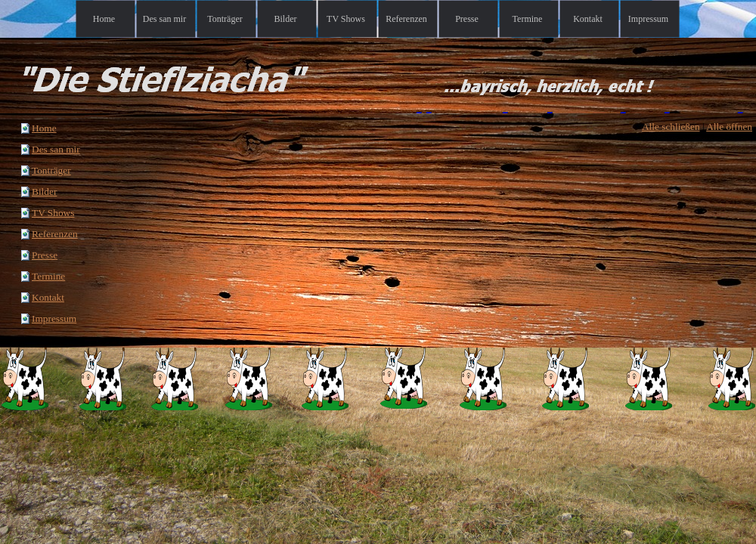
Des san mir (56, 149)
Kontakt (48, 297)
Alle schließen (671, 127)
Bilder (44, 192)
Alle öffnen (729, 127)
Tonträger (51, 170)
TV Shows (53, 213)
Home (44, 128)
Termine (48, 276)
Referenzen (55, 234)
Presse (45, 255)
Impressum (54, 318)
